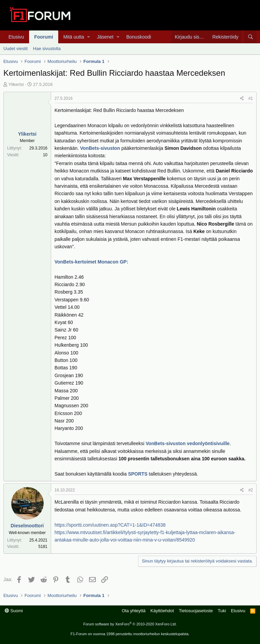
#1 (251, 98)
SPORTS (138, 474)
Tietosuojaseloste (196, 611)
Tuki (222, 611)
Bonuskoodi (139, 37)
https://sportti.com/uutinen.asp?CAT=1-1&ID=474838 (110, 525)
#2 (251, 490)
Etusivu (16, 37)
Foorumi (44, 37)
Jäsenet (105, 37)
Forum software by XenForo (130, 624)
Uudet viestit (16, 49)
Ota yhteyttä (134, 611)
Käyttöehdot (162, 611)
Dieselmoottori (27, 526)
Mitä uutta (74, 37)
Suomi (14, 611)
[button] (89, 37)
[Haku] (250, 37)
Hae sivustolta (47, 49)
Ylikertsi (16, 84)
